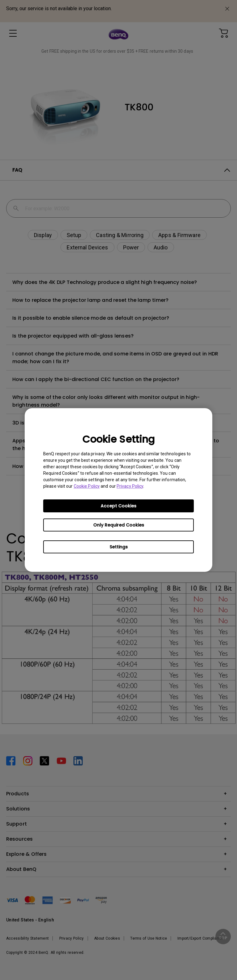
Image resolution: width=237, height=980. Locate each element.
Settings (119, 547)
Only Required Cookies (119, 525)
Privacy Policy (130, 486)
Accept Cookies (118, 506)
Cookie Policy (87, 486)
